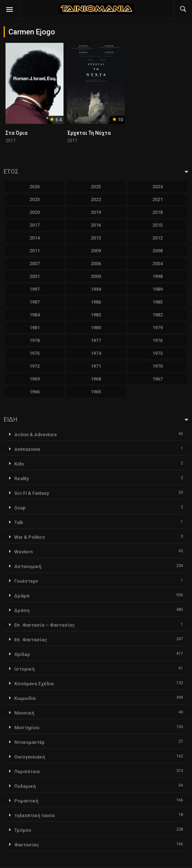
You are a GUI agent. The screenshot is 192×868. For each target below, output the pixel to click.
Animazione (27, 449)
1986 (96, 302)
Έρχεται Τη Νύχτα (89, 133)
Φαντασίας (27, 845)
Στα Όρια (17, 133)
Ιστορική (24, 669)
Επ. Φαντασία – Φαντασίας (45, 625)
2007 (35, 264)
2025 (96, 187)
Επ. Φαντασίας (31, 640)
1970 (157, 366)
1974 (96, 353)
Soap (20, 508)
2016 (96, 225)
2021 (157, 199)
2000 (96, 276)
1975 (35, 353)
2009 (96, 251)
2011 (35, 251)
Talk (19, 522)
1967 (157, 379)
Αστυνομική (28, 566)
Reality (21, 478)
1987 (35, 302)
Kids (19, 464)
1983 (96, 315)
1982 (157, 315)
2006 (96, 264)
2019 (96, 212)
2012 (157, 238)
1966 (35, 392)
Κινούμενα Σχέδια (34, 684)
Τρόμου (23, 830)
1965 (96, 392)
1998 (157, 276)
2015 (157, 225)
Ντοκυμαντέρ (30, 742)
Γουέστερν (26, 581)
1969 (35, 379)
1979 (157, 328)
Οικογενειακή (30, 757)
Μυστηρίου (27, 728)
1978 (35, 340)
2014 (35, 238)
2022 (96, 199)
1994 (96, 289)
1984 (35, 315)
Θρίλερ (22, 654)
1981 (35, 328)
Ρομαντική (26, 801)
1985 (157, 302)
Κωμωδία (25, 698)
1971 (96, 366)
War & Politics (30, 537)
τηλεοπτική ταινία (35, 815)
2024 (157, 187)
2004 (157, 264)
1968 (96, 379)
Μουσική (24, 713)
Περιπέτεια (27, 771)
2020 (35, 212)
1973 (157, 353)
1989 (157, 289)
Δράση (22, 610)
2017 (35, 225)
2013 (96, 238)
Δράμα (22, 596)
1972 (35, 366)
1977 (96, 340)
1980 (96, 328)
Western (23, 552)
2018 (157, 212)
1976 (157, 340)
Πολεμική (25, 786)
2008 (157, 251)
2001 (35, 276)
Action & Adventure (36, 435)
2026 (35, 187)
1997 (35, 289)
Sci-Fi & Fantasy (32, 493)
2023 (35, 199)
